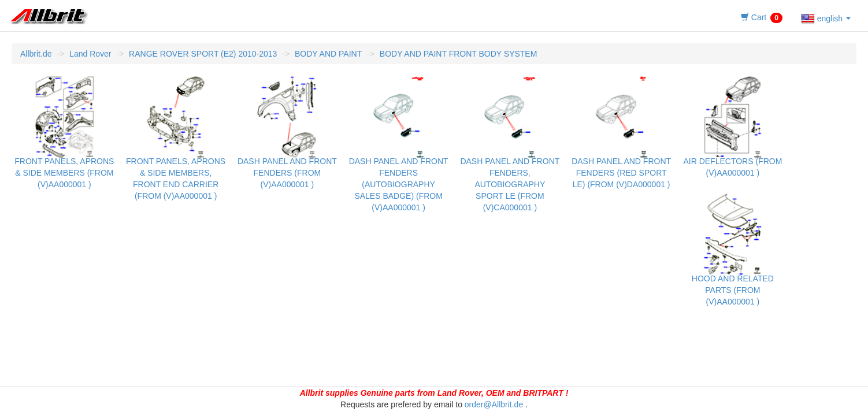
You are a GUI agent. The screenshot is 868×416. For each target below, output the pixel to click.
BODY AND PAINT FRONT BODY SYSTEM (459, 54)
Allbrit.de (36, 54)
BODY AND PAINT (328, 54)
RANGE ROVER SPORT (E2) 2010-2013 (203, 54)
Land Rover (90, 54)
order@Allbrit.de (494, 404)
